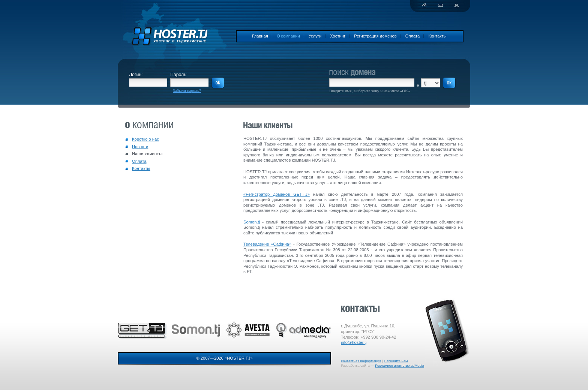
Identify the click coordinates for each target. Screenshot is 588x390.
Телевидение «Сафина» (267, 244)
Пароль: (179, 75)
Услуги (315, 36)
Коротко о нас (145, 139)
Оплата (412, 36)
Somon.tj (252, 222)
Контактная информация (361, 361)
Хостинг (338, 36)
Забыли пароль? (187, 90)
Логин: (136, 75)
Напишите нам (396, 361)
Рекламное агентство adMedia (400, 366)
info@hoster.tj (354, 342)
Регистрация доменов (375, 36)
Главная (260, 36)
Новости (140, 147)
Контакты (437, 36)
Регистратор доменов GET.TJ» (278, 194)
